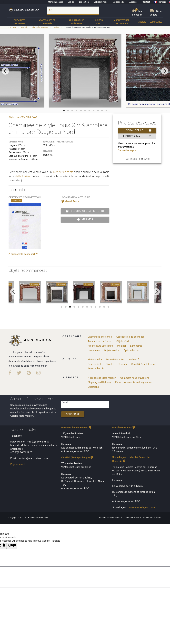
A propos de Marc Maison (102, 378)
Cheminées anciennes (20, 22)
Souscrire (73, 414)
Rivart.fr (110, 364)
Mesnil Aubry (70, 201)
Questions (93, 387)
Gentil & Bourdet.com (143, 364)
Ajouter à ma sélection (137, 136)
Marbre (56, 27)
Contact (146, 2)
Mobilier (142, 22)
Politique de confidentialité (111, 518)
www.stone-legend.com (142, 507)
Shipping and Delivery (99, 382)
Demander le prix (139, 131)
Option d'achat (131, 350)
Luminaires (156, 22)
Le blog (71, 2)
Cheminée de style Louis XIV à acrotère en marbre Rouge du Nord (87, 27)
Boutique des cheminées (77, 428)
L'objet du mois (101, 2)
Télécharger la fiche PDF (85, 211)
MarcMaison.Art (115, 360)
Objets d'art (99, 22)
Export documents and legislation (134, 382)
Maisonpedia (118, 2)
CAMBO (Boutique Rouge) (77, 458)
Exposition (84, 2)
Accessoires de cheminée (47, 22)
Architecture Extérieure (122, 22)
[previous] (5, 71)
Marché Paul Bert (124, 428)
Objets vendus (112, 350)
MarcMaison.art (55, 2)
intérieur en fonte (63, 172)
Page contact (18, 464)
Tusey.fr (123, 364)
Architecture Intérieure (76, 22)
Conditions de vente (133, 518)
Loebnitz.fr (134, 360)
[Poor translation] (12, 546)
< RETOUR (12, 27)
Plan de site (148, 518)
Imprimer (85, 220)
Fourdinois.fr (95, 364)
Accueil (24, 27)
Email (65, 402)
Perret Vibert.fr (96, 369)
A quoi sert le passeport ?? (23, 254)
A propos (133, 2)
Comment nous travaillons (135, 378)
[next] (165, 71)
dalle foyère (23, 176)
